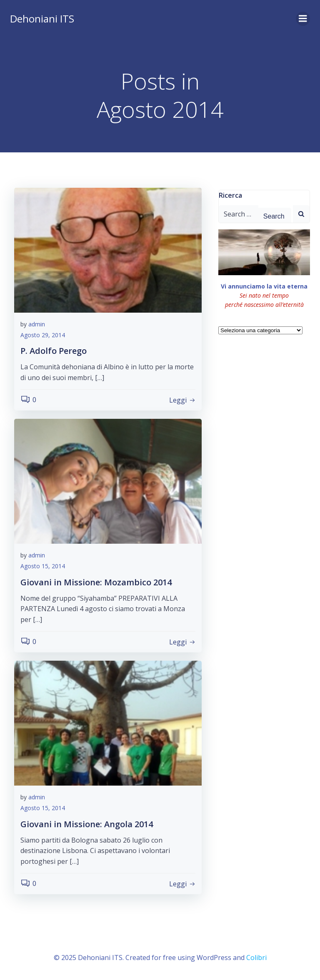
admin (37, 324)
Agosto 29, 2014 (43, 335)
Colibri (256, 958)
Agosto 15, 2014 (43, 566)
